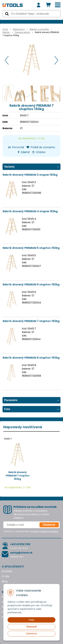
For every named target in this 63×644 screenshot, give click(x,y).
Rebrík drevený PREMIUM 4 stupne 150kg (30, 211)
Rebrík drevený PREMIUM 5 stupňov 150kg (31, 248)
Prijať (32, 620)
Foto (7, 409)
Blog (5, 581)
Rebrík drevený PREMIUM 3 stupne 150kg (30, 175)
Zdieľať (24, 152)
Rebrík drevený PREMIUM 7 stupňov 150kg (31, 321)
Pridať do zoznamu (41, 147)
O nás (5, 576)
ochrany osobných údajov (45, 531)
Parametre (11, 400)
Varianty (9, 167)
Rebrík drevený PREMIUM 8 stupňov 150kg (31, 358)
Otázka (39, 152)
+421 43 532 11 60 (20, 544)
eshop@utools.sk (21, 553)
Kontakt (7, 571)
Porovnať (16, 147)
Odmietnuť (32, 634)
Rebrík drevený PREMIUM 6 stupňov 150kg (31, 284)
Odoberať (49, 525)
